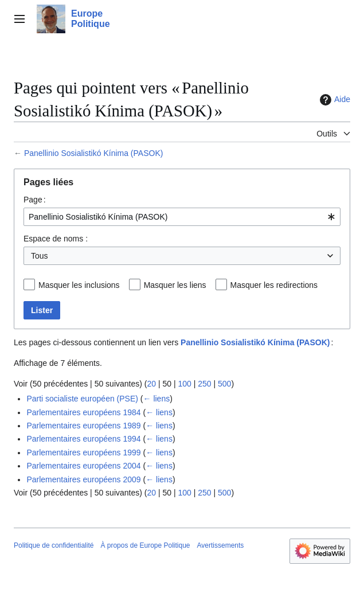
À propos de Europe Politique (145, 545)
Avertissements (221, 545)
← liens (157, 399)
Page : (35, 200)
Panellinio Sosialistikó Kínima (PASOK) (94, 153)
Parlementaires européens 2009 (83, 479)
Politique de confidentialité (54, 545)
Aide (334, 100)
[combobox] (182, 217)
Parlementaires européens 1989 (83, 426)
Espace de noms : (56, 239)
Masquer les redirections (274, 285)
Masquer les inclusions (79, 285)
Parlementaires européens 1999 (83, 453)
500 (224, 384)
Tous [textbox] (40, 256)
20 (151, 384)
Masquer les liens (175, 285)
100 (184, 384)
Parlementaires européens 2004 (83, 466)
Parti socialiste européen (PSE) (82, 399)
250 (204, 384)
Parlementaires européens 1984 (83, 412)
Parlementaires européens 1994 (83, 439)
